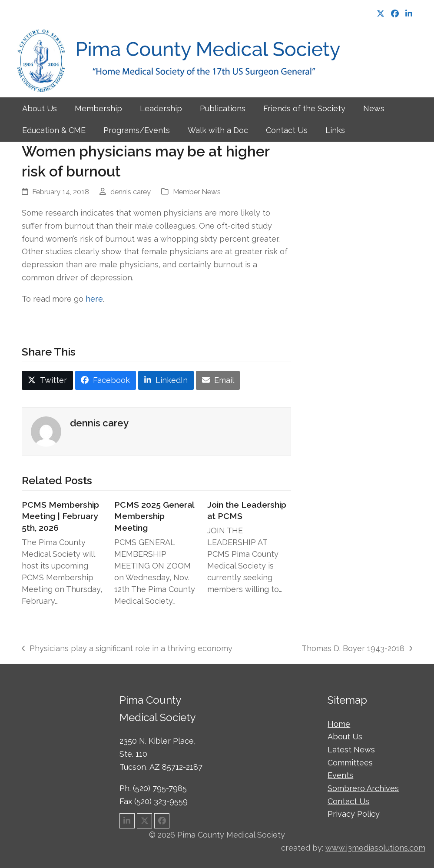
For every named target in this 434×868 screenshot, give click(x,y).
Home (339, 724)
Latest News (351, 750)
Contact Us (348, 801)
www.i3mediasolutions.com (375, 848)
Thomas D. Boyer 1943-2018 (357, 649)
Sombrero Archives (363, 788)
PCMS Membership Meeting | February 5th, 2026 (60, 516)
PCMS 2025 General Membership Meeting (154, 516)
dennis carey (131, 192)
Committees (350, 763)
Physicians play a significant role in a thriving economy (127, 649)
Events (340, 775)
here (94, 299)
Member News (197, 192)
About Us (345, 737)
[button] (47, 380)
